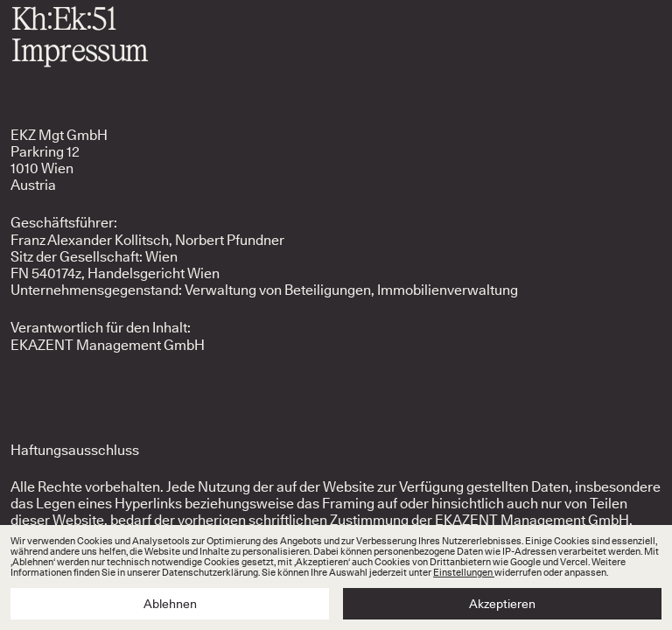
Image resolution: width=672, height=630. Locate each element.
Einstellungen (464, 572)
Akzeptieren (502, 604)
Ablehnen (170, 604)
